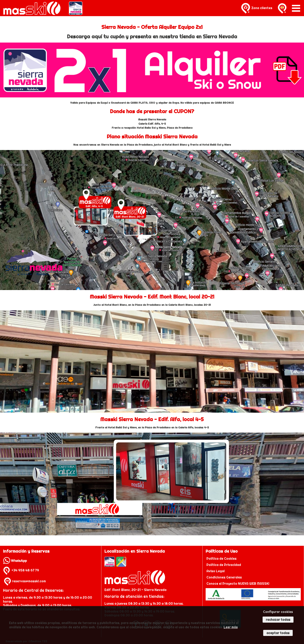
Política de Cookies (222, 558)
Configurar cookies (278, 612)
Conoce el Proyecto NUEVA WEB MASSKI (237, 583)
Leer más (231, 627)
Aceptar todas (278, 633)
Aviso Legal (216, 571)
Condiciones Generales (224, 577)
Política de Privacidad (224, 565)
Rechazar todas (278, 620)
